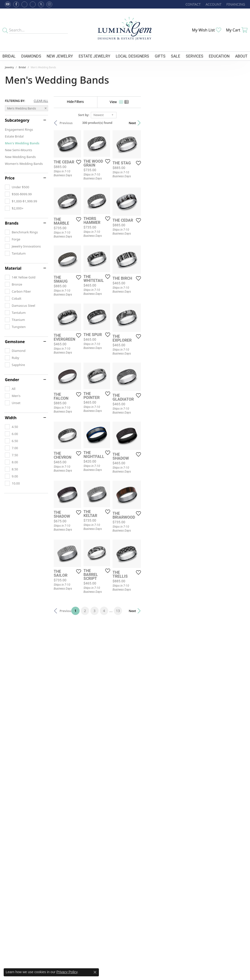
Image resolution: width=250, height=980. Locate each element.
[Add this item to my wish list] (114, 197)
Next (237, 123)
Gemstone (15, 342)
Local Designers (132, 56)
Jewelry (9, 67)
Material (13, 268)
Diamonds (31, 56)
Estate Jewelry (94, 56)
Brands (12, 223)
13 (170, 820)
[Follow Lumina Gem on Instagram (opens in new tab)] (49, 4)
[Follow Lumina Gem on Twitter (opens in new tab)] (41, 4)
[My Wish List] (207, 30)
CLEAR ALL (41, 101)
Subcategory (17, 120)
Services (195, 56)
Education (219, 56)
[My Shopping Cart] (237, 30)
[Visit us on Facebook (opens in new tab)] (24, 4)
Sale (176, 56)
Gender (12, 380)
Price (10, 178)
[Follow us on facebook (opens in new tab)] (16, 4)
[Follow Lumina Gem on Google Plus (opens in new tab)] (33, 4)
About (241, 56)
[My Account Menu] (214, 4)
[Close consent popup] (95, 972)
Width (11, 418)
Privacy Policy (67, 972)
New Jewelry (60, 56)
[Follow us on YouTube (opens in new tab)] (8, 4)
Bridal (9, 56)
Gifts (160, 56)
